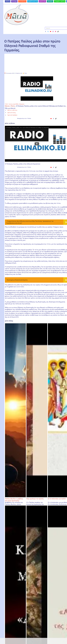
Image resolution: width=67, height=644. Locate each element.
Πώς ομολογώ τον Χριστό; (35, 499)
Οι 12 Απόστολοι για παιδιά (57, 499)
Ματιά (7, 106)
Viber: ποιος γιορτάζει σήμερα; (15, 104)
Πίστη (26, 73)
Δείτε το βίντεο (12, 110)
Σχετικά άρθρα (12, 115)
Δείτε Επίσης (12, 113)
